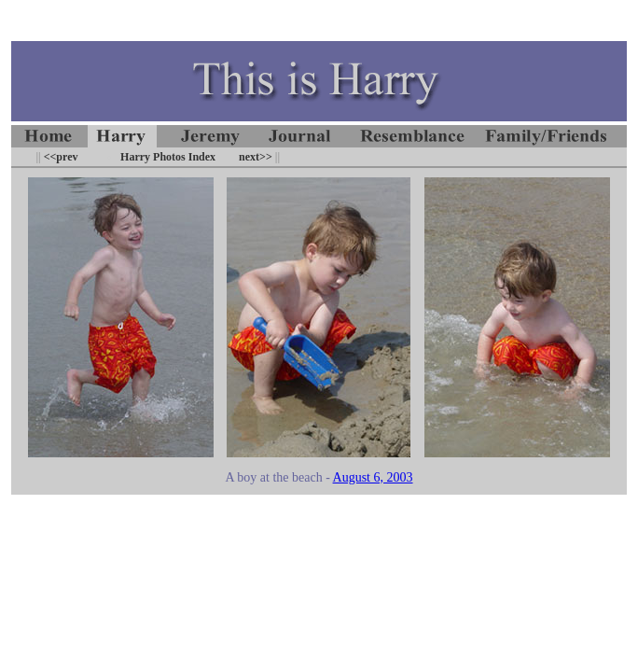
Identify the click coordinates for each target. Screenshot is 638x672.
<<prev (60, 157)
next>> (256, 157)
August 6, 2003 (373, 477)
